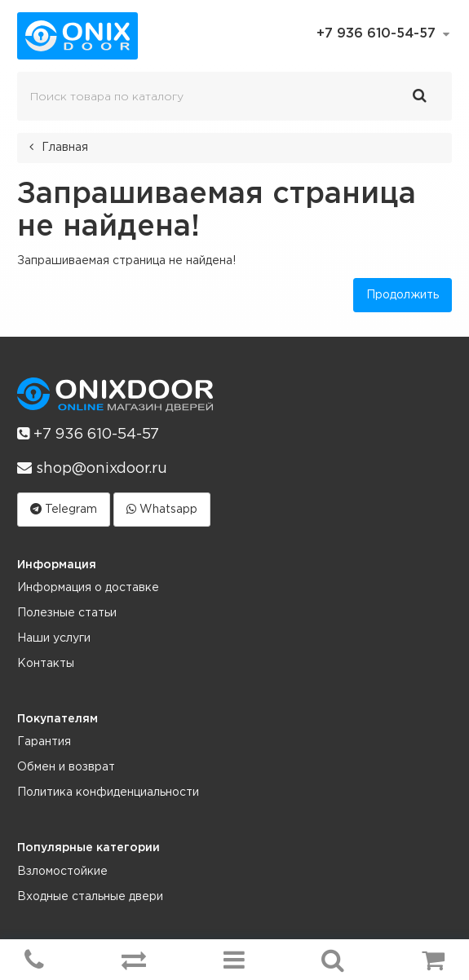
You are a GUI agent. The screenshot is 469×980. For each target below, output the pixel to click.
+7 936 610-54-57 (88, 434)
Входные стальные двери (90, 897)
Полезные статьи (67, 613)
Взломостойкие (62, 872)
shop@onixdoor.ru (92, 468)
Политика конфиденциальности (108, 792)
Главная (65, 148)
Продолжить (403, 295)
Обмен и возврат (66, 767)
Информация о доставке (88, 588)
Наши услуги (54, 638)
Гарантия (44, 742)
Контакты (46, 664)
